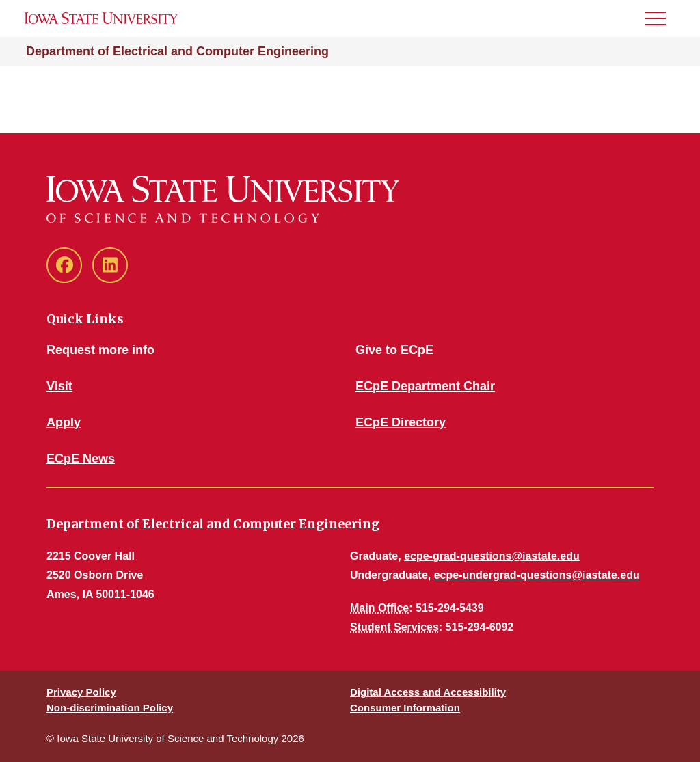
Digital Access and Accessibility (428, 692)
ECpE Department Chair (425, 386)
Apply (64, 422)
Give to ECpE (394, 350)
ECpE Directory (401, 422)
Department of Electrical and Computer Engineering (177, 51)
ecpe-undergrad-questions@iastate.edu (537, 575)
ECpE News (81, 459)
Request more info (100, 350)
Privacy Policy (81, 692)
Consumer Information (405, 708)
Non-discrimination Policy (110, 708)
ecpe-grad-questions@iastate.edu (492, 556)
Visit (59, 386)
